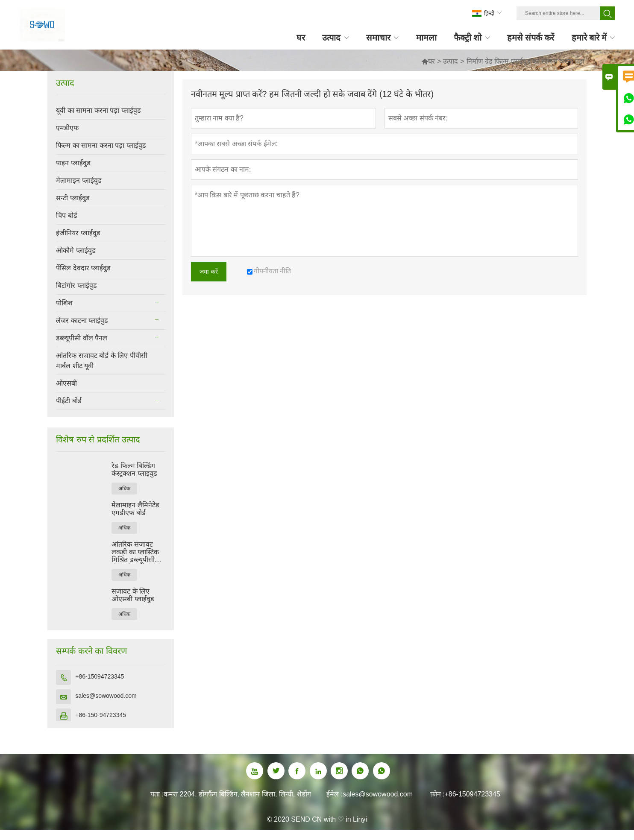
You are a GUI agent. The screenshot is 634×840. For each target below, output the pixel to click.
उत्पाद (451, 61)
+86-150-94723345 (101, 715)
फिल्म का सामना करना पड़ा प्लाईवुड (101, 145)
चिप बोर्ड (66, 215)
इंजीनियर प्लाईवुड (78, 233)
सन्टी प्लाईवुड (73, 198)
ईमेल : (335, 794)
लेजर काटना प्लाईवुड (82, 320)
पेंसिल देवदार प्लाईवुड (83, 268)
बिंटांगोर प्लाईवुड (76, 285)
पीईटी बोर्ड (69, 401)
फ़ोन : (437, 794)
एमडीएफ (67, 128)
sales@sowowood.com (106, 696)
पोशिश (64, 303)
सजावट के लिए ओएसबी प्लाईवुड (133, 595)
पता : (157, 794)
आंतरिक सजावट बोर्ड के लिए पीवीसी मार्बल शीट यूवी (101, 361)
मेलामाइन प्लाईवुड (79, 180)
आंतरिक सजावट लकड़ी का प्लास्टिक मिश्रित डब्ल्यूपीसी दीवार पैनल (135, 552)
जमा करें (209, 272)
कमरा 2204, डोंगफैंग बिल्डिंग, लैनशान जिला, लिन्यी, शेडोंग (237, 794)
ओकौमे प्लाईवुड (76, 250)
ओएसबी (66, 383)
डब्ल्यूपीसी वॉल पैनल (82, 338)
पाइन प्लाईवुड (73, 163)
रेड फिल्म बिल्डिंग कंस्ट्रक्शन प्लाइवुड (134, 470)
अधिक (124, 489)
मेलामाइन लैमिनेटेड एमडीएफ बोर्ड (135, 509)
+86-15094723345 (100, 676)
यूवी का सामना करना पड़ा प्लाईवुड (98, 110)
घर (431, 61)
